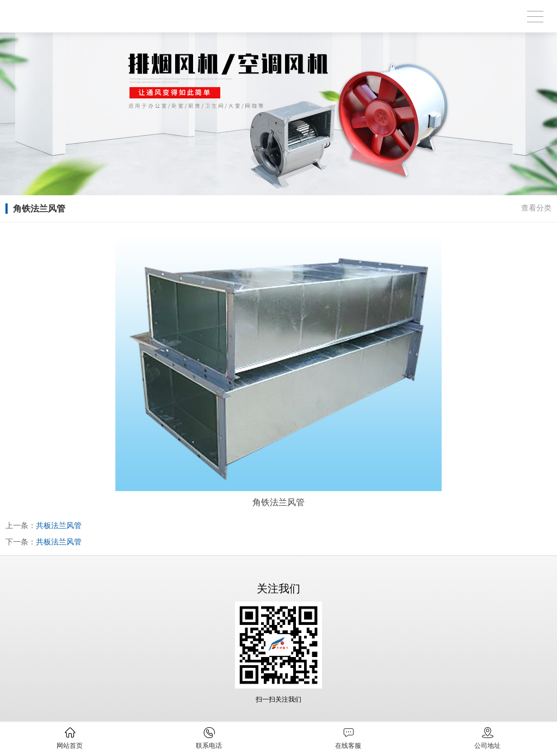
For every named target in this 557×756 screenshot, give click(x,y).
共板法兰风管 (59, 525)
